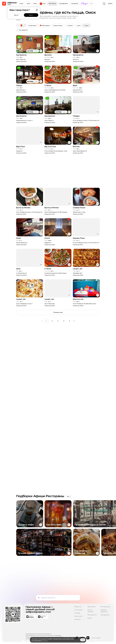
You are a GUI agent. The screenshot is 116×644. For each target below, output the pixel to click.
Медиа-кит (78, 607)
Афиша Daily (91, 607)
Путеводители (92, 615)
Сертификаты (105, 615)
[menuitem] (21, 4)
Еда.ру (90, 618)
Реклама (77, 613)
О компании (78, 610)
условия (45, 641)
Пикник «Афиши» (90, 611)
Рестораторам (105, 607)
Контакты (78, 619)
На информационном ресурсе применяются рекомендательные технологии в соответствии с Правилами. (43, 635)
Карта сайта (78, 616)
